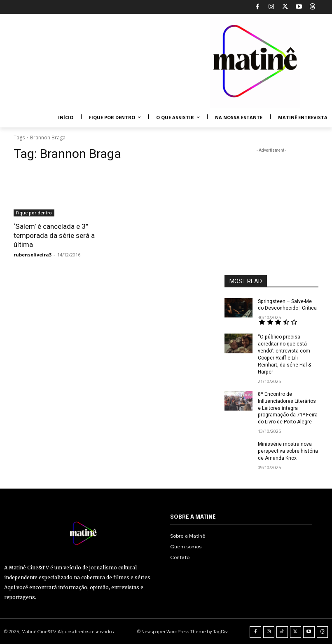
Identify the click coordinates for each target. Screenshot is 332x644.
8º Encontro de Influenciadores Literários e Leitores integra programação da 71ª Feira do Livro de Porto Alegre (287, 408)
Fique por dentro (34, 213)
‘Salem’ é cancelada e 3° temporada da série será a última (54, 235)
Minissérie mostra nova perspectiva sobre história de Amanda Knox (287, 451)
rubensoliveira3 (33, 255)
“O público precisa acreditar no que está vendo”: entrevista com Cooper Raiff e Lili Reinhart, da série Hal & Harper (284, 354)
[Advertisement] (271, 196)
